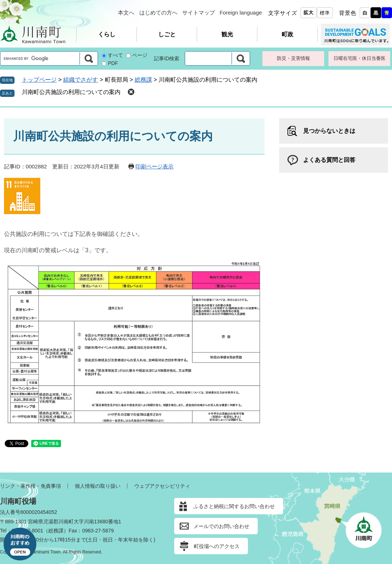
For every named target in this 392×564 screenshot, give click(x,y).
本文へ (126, 13)
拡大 (309, 13)
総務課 (143, 80)
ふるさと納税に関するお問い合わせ (234, 506)
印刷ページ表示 (154, 166)
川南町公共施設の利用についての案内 (71, 92)
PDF (113, 63)
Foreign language (241, 13)
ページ (140, 55)
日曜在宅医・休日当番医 (360, 58)
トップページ (39, 80)
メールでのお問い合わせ (221, 526)
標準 (325, 13)
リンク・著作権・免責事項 (30, 486)
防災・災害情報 (293, 58)
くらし (107, 34)
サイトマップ (199, 13)
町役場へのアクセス (217, 546)
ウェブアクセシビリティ (162, 486)
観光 (227, 34)
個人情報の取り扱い (98, 486)
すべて (115, 55)
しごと (167, 34)
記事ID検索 (167, 58)
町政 (287, 34)
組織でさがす (81, 80)
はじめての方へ (158, 13)
